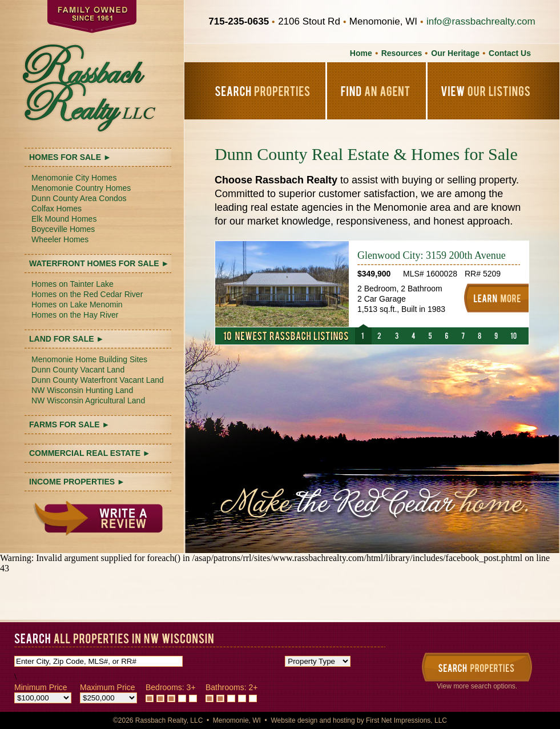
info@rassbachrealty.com (481, 21)
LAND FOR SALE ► (67, 339)
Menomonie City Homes (74, 178)
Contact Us (510, 53)
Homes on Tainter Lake (72, 284)
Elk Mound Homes (64, 219)
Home (361, 53)
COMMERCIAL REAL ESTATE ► (90, 453)
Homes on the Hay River (75, 315)
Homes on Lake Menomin (77, 305)
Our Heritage (455, 53)
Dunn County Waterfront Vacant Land (98, 380)
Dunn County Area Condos (79, 198)
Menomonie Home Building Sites (89, 359)
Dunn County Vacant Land (78, 370)
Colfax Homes (57, 209)
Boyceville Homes (63, 229)
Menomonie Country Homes (81, 188)
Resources (402, 53)
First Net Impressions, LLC (406, 720)
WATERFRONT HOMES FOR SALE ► (99, 263)
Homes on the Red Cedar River (87, 294)
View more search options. (477, 686)
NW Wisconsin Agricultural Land (88, 400)
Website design (294, 720)
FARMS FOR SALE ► (69, 424)
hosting (344, 720)
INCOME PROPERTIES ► (77, 482)
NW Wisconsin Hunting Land (82, 390)
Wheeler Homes (60, 239)
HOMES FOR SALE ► (70, 157)
